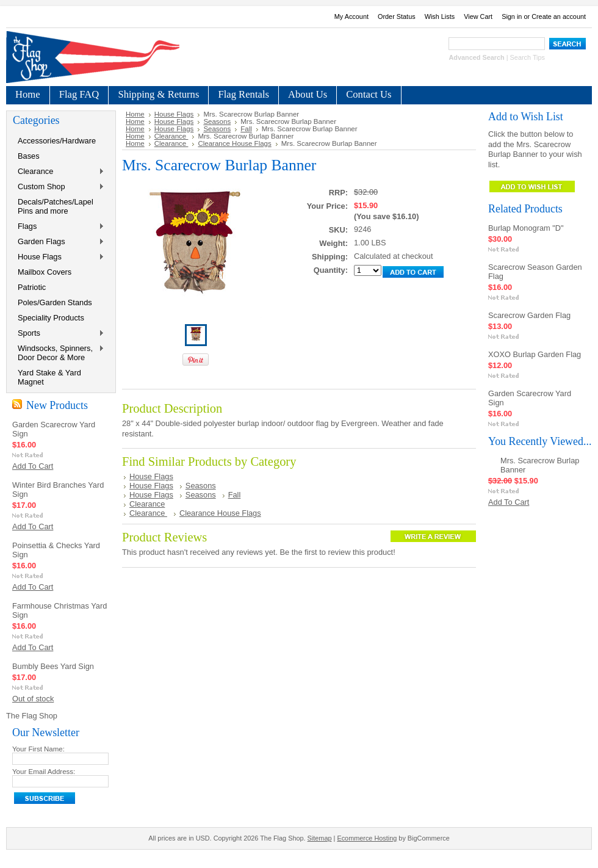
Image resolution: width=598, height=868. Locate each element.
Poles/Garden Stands (55, 302)
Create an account (559, 16)
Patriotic (32, 287)
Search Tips (528, 57)
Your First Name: (38, 749)
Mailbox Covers (45, 272)
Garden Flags (59, 242)
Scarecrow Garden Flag (529, 315)
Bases (29, 156)
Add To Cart (33, 466)
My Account (351, 16)
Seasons (217, 121)
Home (135, 114)
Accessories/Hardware (57, 141)
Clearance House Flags (234, 143)
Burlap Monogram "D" (526, 228)
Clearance (59, 172)
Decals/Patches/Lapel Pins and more (56, 206)
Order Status (397, 16)
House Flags (59, 257)
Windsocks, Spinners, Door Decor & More (59, 353)
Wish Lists (440, 16)
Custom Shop (59, 187)
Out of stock (33, 699)
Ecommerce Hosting (367, 838)
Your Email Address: (44, 772)
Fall (246, 129)
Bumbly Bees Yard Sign (53, 666)
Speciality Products (51, 318)
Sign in (512, 16)
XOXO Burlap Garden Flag (535, 354)
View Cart (478, 16)
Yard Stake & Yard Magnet (49, 377)
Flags (59, 227)
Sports (59, 334)
